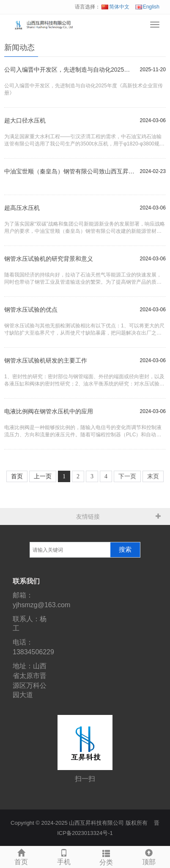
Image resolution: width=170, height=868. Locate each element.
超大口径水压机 (25, 120)
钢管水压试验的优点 (31, 310)
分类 (106, 856)
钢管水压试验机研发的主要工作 (46, 360)
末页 (153, 476)
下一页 (127, 476)
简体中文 (115, 7)
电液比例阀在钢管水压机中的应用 (49, 411)
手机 (64, 856)
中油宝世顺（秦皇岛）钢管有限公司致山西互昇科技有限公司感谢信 (70, 171)
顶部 (149, 856)
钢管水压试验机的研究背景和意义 (49, 259)
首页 (21, 856)
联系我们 (26, 581)
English (147, 7)
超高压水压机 (22, 208)
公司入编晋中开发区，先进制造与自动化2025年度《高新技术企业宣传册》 (70, 70)
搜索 (125, 550)
